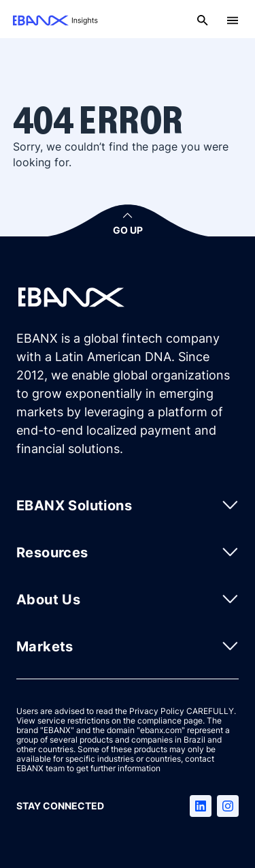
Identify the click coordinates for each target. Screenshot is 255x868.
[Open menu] (233, 20)
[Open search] (203, 20)
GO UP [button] (128, 230)
